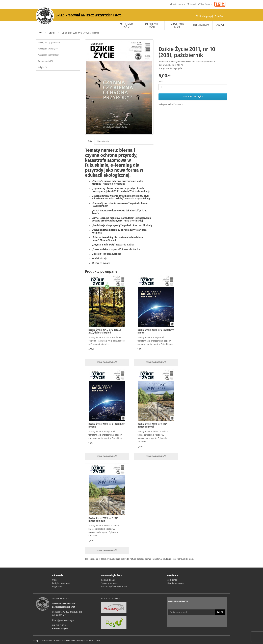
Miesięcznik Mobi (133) (48, 49)
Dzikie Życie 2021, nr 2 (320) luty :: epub (107, 425)
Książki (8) (43, 67)
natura (133, 559)
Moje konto (172, 580)
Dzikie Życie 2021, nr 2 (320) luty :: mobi (156, 331)
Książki (220, 25)
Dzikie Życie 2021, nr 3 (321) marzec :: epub (104, 520)
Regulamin (57, 587)
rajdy (185, 559)
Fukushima (157, 559)
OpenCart (51, 641)
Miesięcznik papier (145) (49, 43)
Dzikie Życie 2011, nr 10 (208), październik (80, 33)
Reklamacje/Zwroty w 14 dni (114, 587)
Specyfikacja (103, 141)
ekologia (116, 559)
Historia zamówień (175, 583)
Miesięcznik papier (127, 25)
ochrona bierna (144, 559)
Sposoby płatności (110, 583)
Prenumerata (201, 25)
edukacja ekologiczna (172, 559)
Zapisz (220, 612)
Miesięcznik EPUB (177, 25)
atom (191, 559)
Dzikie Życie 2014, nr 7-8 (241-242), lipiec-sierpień (105, 331)
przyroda (125, 559)
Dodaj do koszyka (193, 97)
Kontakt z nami (108, 580)
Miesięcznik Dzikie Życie (100, 559)
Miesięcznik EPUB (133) (48, 55)
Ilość (161, 82)
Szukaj (52, 33)
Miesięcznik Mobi (152, 25)
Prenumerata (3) (45, 61)
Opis (90, 141)
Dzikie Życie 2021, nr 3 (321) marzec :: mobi (153, 425)
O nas (55, 580)
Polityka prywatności (62, 583)
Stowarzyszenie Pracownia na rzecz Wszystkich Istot (192, 62)
